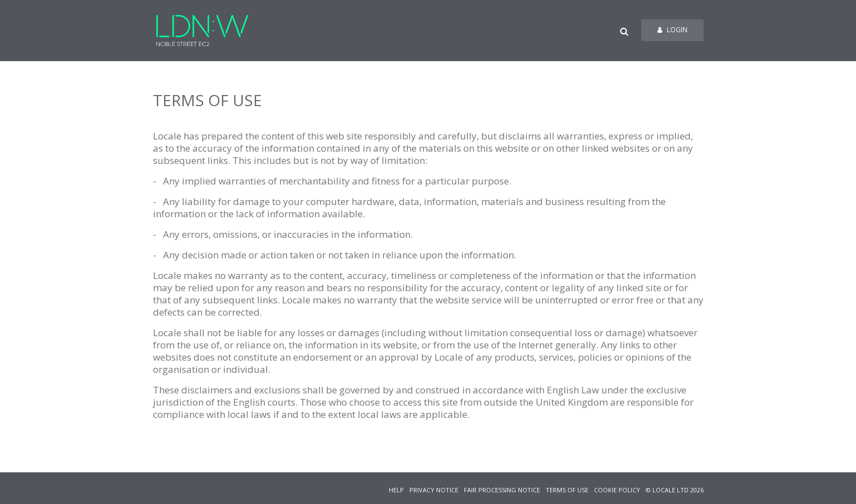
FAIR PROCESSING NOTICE (502, 490)
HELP (396, 490)
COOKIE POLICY (617, 490)
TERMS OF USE (567, 490)
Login (672, 30)
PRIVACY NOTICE (434, 490)
